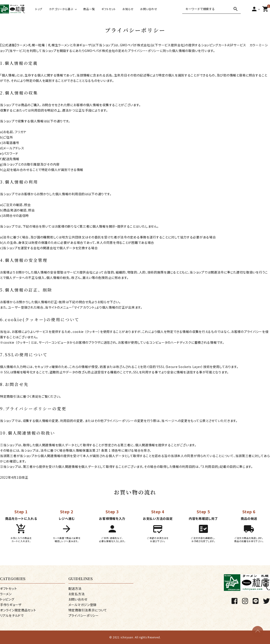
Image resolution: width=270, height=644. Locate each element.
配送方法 (75, 588)
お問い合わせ (149, 9)
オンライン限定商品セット (18, 610)
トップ (39, 9)
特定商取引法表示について (88, 610)
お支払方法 (77, 594)
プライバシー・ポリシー (144, 51)
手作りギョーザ (11, 605)
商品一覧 (89, 9)
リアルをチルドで (12, 615)
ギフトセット (109, 9)
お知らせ (128, 9)
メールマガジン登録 (82, 605)
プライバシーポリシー (84, 615)
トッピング (7, 599)
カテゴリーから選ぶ (61, 9)
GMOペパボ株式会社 (135, 45)
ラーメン (6, 594)
